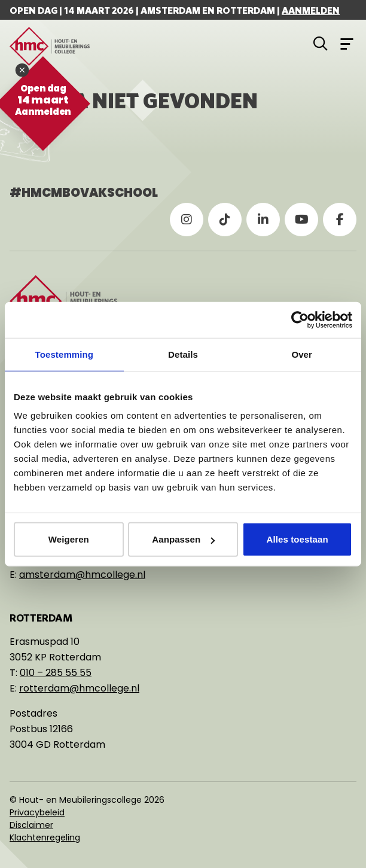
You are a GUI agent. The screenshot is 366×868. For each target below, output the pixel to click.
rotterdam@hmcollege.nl (79, 688)
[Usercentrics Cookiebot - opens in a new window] (300, 319)
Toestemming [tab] (65, 354)
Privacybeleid (37, 812)
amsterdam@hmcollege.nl (82, 575)
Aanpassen (183, 539)
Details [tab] (183, 354)
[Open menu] (347, 43)
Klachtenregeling (45, 837)
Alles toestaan (298, 539)
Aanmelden (311, 10)
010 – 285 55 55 (56, 673)
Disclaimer (31, 825)
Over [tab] (302, 354)
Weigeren (69, 539)
